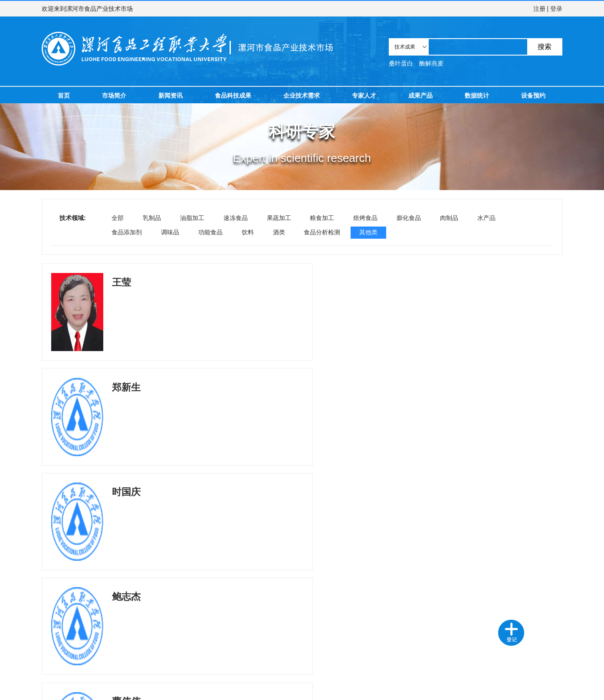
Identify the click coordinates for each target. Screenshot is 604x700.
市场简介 (114, 95)
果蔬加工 (279, 218)
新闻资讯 (171, 95)
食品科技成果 (233, 95)
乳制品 (152, 218)
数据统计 (477, 95)
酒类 (279, 232)
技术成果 (54, 656)
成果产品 (420, 95)
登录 (556, 9)
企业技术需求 (302, 95)
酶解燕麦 (431, 63)
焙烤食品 (365, 218)
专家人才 (364, 95)
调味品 (170, 232)
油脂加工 (192, 218)
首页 (64, 95)
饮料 (248, 232)
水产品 (486, 218)
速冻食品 (236, 218)
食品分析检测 (322, 232)
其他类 (368, 232)
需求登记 (92, 656)
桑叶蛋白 (401, 63)
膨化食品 (409, 218)
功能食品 (210, 232)
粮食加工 (322, 218)
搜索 (545, 47)
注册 (539, 9)
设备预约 (533, 95)
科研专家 (130, 656)
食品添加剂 (127, 232)
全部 (118, 218)
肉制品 (449, 218)
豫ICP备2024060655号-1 (233, 689)
